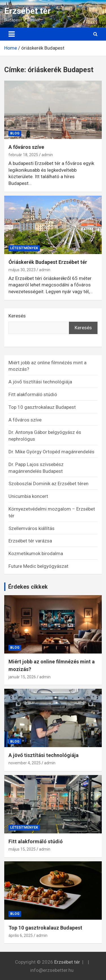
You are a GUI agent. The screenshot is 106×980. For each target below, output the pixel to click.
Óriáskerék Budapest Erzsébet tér (48, 262)
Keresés (17, 316)
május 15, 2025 (22, 849)
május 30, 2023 (22, 270)
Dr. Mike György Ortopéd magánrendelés (51, 452)
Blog (15, 133)
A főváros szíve (26, 147)
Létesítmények (24, 248)
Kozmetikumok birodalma (36, 553)
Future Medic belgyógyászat (38, 566)
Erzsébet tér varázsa (30, 541)
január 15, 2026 (22, 677)
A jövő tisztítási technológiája (40, 382)
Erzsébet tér (28, 11)
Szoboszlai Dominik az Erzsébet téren (48, 484)
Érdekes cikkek (28, 587)
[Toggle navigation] (12, 34)
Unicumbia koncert (28, 496)
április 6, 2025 (21, 935)
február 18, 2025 (23, 155)
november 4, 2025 (25, 763)
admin (47, 155)
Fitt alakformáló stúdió (33, 394)
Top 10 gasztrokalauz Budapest (42, 407)
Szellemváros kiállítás (32, 528)
